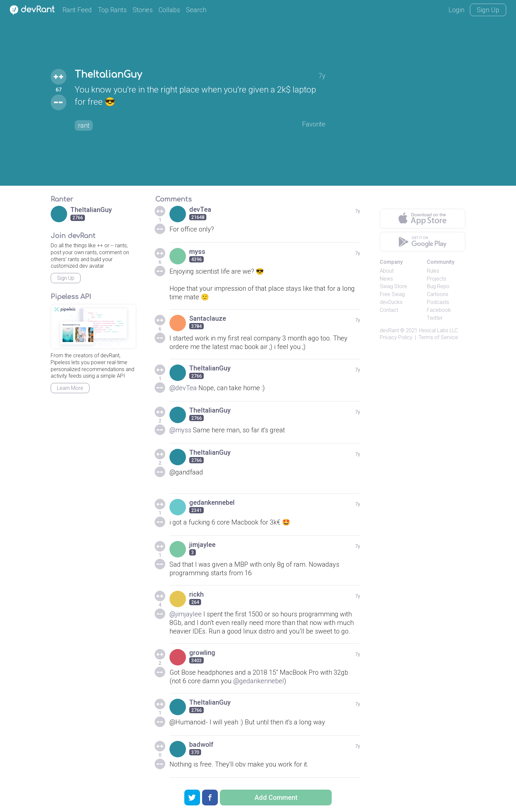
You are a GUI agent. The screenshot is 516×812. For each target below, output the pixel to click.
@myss (180, 430)
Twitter (435, 318)
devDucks (391, 302)
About (387, 271)
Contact (389, 310)
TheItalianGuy (108, 75)
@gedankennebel (259, 681)
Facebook (439, 310)
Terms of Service (438, 337)
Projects (437, 279)
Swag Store (393, 286)
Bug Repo (438, 286)
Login (456, 10)
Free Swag (392, 294)
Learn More (70, 388)
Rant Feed (77, 10)
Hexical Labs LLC (438, 330)
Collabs (169, 10)
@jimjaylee (186, 614)
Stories (143, 10)
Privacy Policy (396, 337)
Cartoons (438, 294)
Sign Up (488, 10)
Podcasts (438, 302)
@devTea (183, 388)
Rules (433, 271)
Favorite (314, 124)
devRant (389, 330)
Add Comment (276, 798)
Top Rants (112, 10)
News (386, 279)
